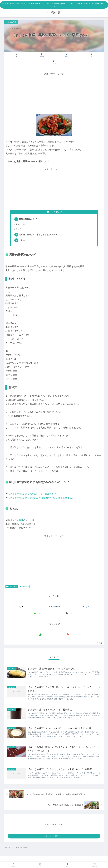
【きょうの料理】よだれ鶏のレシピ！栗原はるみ (32, 488)
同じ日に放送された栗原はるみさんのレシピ (39, 229)
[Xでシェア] (21, 55)
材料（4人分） (22, 218)
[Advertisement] (54, 86)
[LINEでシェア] (71, 55)
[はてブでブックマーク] (54, 55)
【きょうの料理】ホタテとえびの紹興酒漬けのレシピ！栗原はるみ (41, 492)
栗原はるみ (24, 581)
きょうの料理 (17, 515)
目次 (53, 205)
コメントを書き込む (54, 834)
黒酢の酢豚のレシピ (28, 213)
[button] (87, 55)
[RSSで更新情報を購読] (57, 629)
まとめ (22, 235)
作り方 (19, 223)
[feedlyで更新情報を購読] (51, 629)
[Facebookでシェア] (37, 55)
